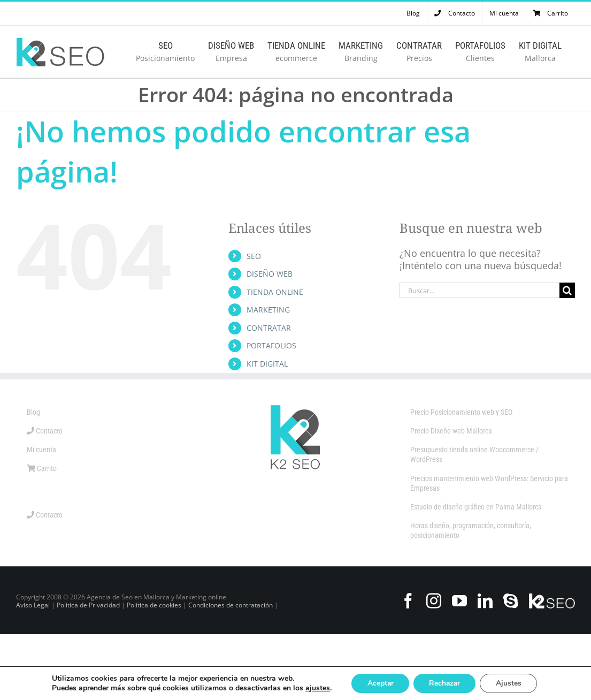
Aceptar (379, 683)
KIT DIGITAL (267, 364)
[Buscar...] (479, 290)
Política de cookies (154, 605)
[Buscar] (567, 290)
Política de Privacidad (88, 605)
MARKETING (268, 310)
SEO (254, 256)
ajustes (316, 688)
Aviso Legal (33, 605)
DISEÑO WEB (270, 274)
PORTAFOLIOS (271, 345)
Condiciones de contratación (231, 605)
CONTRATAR (269, 328)
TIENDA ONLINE (275, 292)
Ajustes (510, 683)
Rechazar (445, 683)
